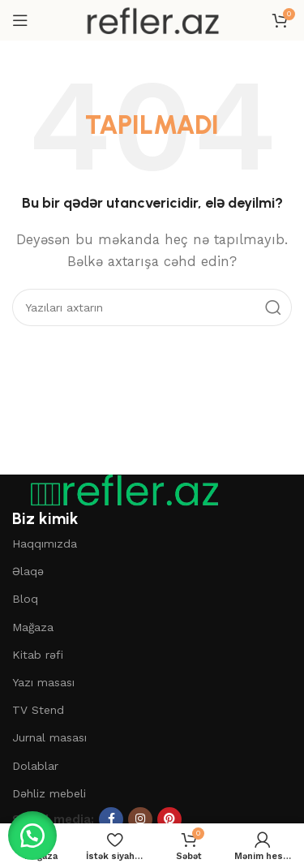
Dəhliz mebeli (49, 793)
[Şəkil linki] (118, 490)
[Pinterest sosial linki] (169, 819)
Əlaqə (28, 571)
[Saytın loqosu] (152, 19)
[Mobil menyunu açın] (20, 20)
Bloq (25, 599)
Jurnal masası (49, 737)
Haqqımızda (45, 544)
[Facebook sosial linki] (111, 819)
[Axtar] (152, 307)
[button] (32, 836)
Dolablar (35, 766)
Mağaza (33, 627)
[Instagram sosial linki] (140, 819)
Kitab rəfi (38, 655)
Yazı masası (43, 682)
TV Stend (38, 710)
